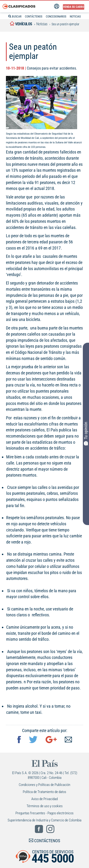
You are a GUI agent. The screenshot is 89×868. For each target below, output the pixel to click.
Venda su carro (74, 7)
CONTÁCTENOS (34, 17)
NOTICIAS (75, 17)
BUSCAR (15, 17)
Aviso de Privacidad (44, 799)
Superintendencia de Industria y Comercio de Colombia (44, 820)
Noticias (42, 24)
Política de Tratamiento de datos (44, 792)
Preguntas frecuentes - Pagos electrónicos (44, 813)
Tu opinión (86, 434)
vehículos (21, 24)
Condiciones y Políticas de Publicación (44, 785)
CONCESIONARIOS (56, 17)
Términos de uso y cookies (45, 806)
